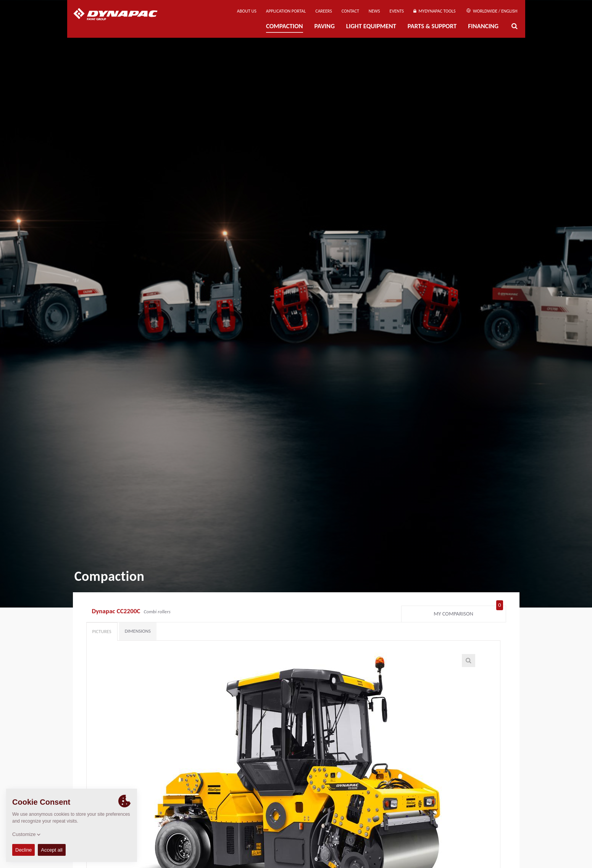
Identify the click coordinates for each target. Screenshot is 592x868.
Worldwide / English (492, 11)
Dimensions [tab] (138, 631)
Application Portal (286, 11)
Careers (323, 11)
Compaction (285, 26)
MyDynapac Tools (434, 11)
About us (247, 11)
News (374, 11)
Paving (325, 26)
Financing (483, 26)
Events (397, 11)
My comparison (468, 612)
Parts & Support (432, 26)
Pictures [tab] (102, 631)
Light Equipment (371, 26)
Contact (350, 11)
